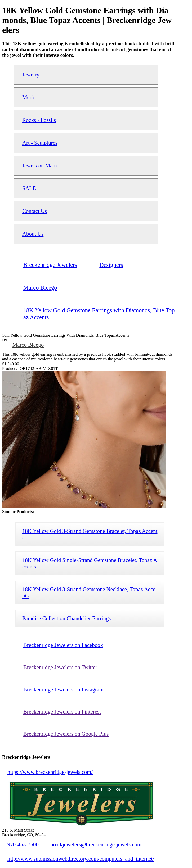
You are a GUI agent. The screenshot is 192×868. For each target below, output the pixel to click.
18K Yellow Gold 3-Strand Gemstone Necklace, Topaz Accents (89, 592)
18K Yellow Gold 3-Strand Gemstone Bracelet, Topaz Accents (90, 534)
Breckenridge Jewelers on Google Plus (66, 734)
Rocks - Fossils (39, 120)
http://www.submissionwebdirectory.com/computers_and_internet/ (81, 859)
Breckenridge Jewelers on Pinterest (62, 712)
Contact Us (35, 211)
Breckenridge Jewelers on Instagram (63, 689)
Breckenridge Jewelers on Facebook (63, 645)
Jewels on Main (40, 165)
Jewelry (31, 74)
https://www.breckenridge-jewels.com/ (50, 772)
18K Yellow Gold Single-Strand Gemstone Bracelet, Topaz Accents (90, 563)
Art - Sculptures (40, 143)
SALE (29, 188)
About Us (33, 234)
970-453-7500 (23, 844)
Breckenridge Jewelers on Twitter (60, 667)
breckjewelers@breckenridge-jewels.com (96, 844)
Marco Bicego (28, 345)
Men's (29, 97)
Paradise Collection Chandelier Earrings (66, 618)
